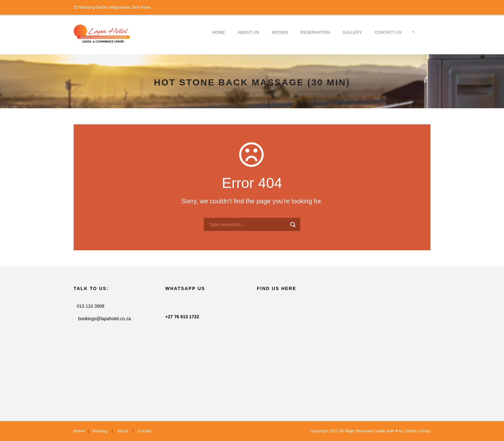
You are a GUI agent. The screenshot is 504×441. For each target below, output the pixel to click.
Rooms (280, 32)
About (123, 431)
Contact (145, 431)
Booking (100, 431)
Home (219, 32)
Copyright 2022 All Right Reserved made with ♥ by (357, 431)
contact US (388, 32)
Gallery (352, 32)
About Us (248, 32)
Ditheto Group (417, 431)
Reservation (315, 32)
